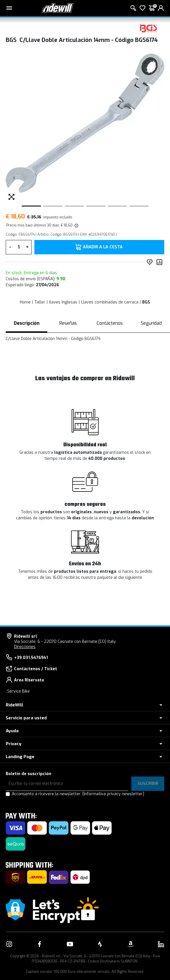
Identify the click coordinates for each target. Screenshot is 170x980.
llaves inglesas (63, 302)
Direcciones (25, 647)
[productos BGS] (148, 28)
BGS (146, 302)
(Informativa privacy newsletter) (113, 794)
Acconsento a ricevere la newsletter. (78, 794)
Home (25, 302)
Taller (40, 302)
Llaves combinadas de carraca (110, 302)
